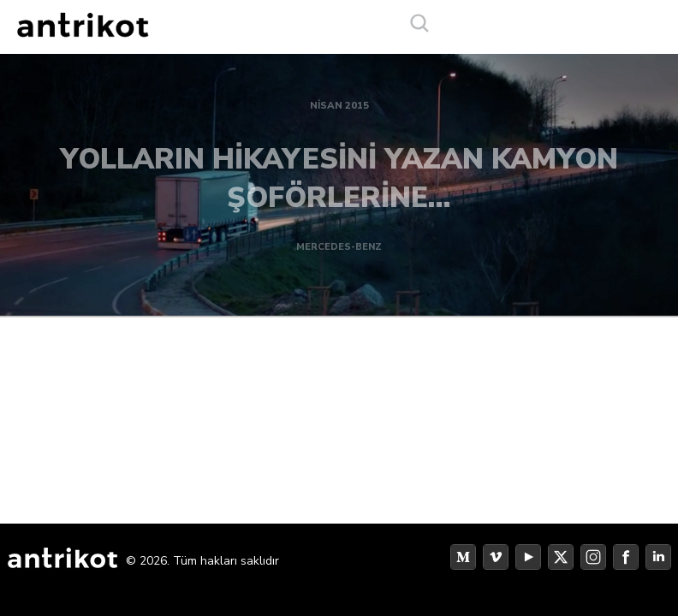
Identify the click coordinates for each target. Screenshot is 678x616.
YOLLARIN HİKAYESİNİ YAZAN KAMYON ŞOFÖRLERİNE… (339, 172)
